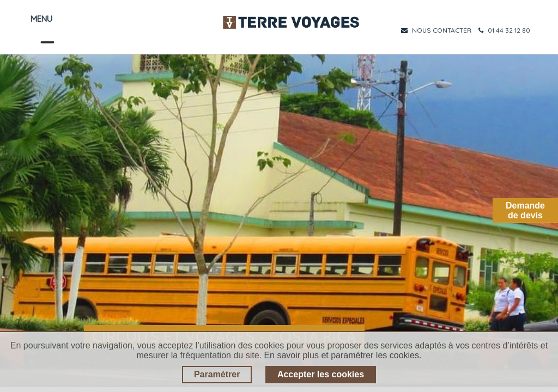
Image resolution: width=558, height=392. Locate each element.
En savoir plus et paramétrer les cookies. (342, 355)
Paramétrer (217, 374)
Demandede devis (525, 210)
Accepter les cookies (321, 374)
